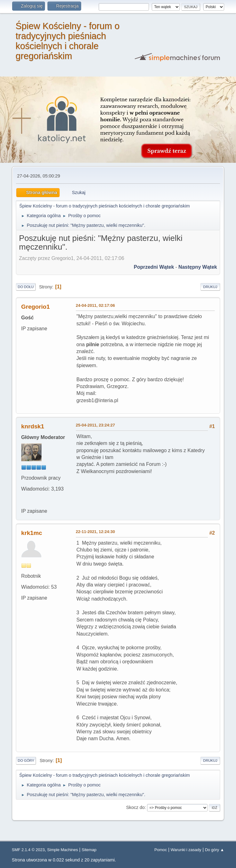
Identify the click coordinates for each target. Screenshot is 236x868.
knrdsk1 (33, 426)
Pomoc (160, 850)
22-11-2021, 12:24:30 (95, 532)
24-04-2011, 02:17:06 (95, 305)
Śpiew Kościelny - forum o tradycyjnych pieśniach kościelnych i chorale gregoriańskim (68, 41)
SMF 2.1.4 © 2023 (28, 850)
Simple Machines (63, 850)
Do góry (26, 761)
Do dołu (26, 287)
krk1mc (32, 533)
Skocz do (135, 807)
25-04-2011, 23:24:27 (95, 425)
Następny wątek (198, 267)
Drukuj (210, 287)
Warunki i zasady (186, 850)
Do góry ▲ (214, 850)
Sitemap (89, 850)
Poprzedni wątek (154, 267)
